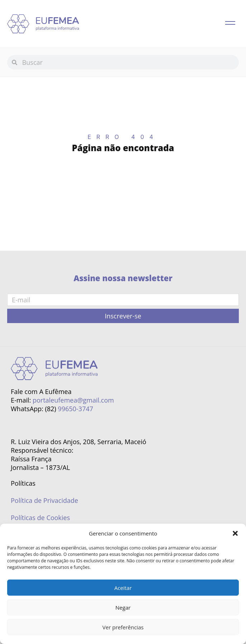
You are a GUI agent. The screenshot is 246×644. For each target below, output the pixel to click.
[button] (235, 533)
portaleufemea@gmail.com (73, 400)
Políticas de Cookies (40, 518)
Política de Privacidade (44, 500)
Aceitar (123, 588)
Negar (123, 607)
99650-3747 (75, 409)
